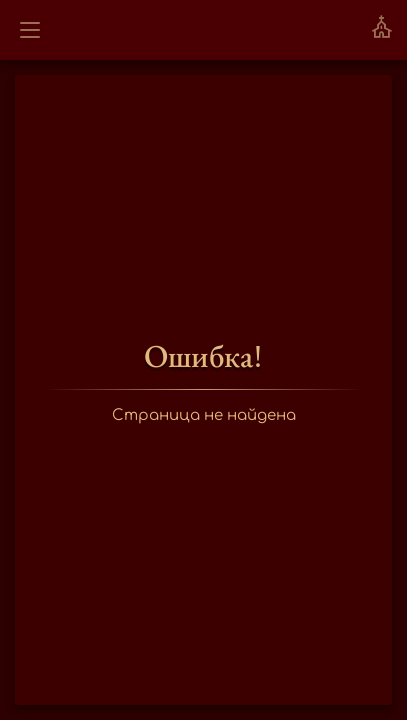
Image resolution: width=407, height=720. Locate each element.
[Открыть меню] (30, 30)
